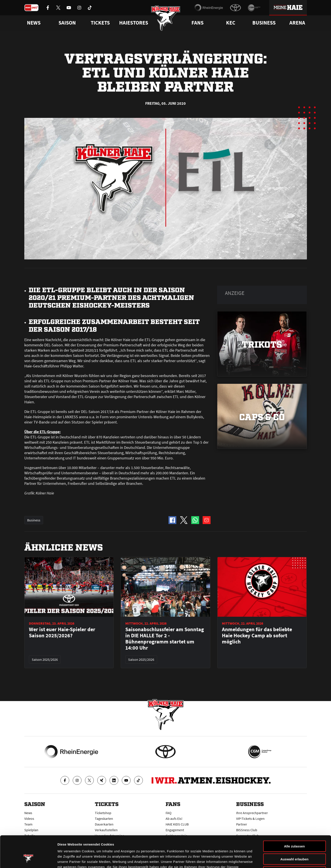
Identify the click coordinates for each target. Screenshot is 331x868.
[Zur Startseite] (165, 18)
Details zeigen (233, 859)
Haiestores (134, 23)
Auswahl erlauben (294, 832)
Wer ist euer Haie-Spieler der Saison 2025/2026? (62, 632)
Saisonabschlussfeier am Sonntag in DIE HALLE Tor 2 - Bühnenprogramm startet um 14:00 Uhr (165, 639)
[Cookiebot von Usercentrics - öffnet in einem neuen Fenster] (28, 859)
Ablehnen (294, 845)
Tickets (100, 23)
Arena (297, 23)
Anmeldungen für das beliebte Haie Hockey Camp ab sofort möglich (257, 636)
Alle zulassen (294, 819)
